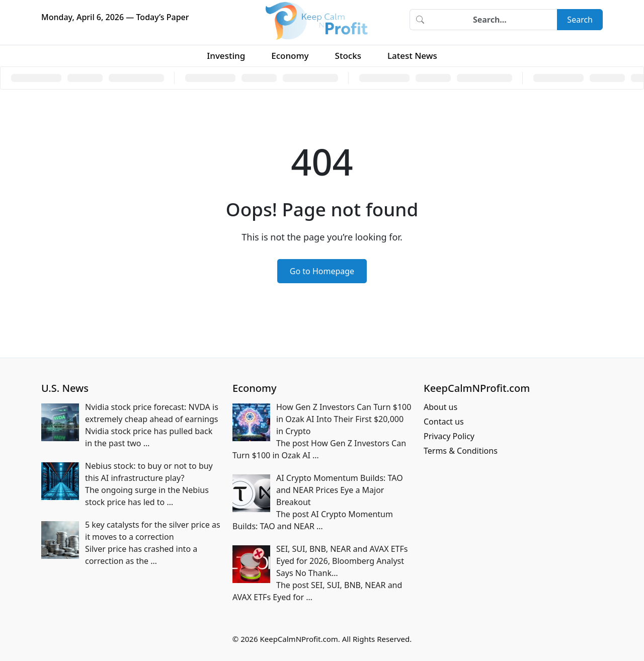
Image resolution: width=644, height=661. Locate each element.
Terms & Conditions (461, 451)
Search (580, 20)
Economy (290, 56)
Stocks (348, 56)
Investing (226, 56)
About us (440, 407)
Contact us (444, 422)
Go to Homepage (322, 271)
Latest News (412, 56)
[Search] (494, 20)
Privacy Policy (449, 436)
